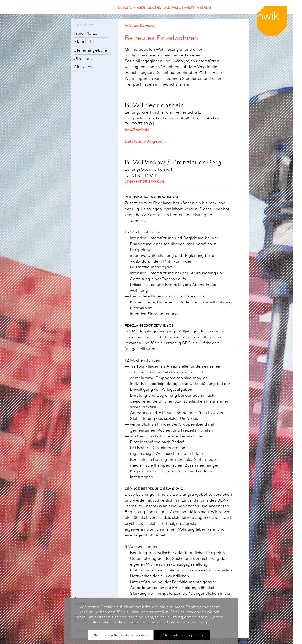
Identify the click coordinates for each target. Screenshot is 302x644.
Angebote (84, 25)
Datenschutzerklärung (187, 622)
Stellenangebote (90, 50)
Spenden (80, 598)
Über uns (83, 59)
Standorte (84, 42)
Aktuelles (83, 67)
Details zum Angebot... (145, 141)
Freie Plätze (86, 33)
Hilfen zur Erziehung (140, 25)
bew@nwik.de (137, 130)
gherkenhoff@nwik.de (145, 181)
